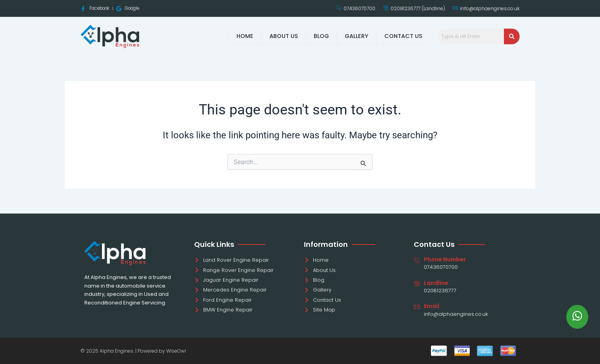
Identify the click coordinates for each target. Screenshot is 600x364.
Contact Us (403, 36)
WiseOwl (176, 351)
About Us (282, 36)
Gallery (356, 36)
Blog (320, 36)
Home (243, 36)
